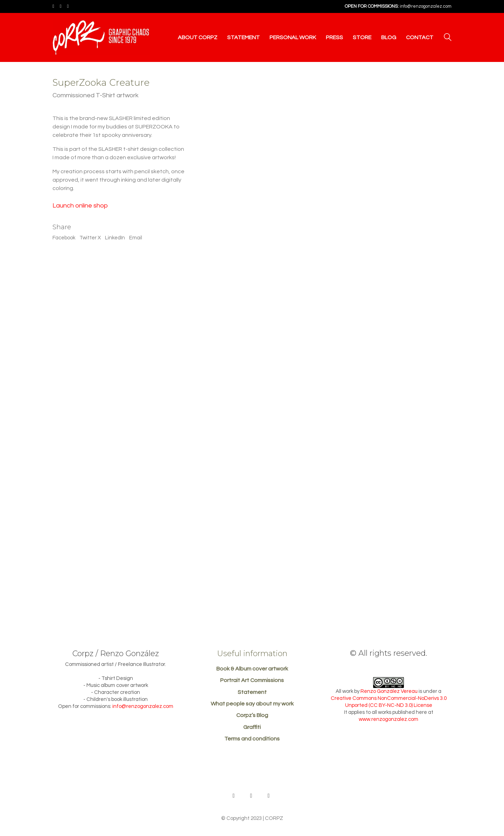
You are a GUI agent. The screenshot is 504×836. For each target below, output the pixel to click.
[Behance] (234, 796)
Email (136, 238)
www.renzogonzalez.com (388, 719)
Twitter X (90, 238)
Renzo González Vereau (389, 691)
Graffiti (252, 727)
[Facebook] (251, 796)
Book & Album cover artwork (252, 669)
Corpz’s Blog (252, 715)
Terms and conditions (252, 739)
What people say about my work (252, 704)
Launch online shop (80, 206)
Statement (252, 692)
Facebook (64, 238)
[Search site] (448, 38)
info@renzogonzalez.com (426, 6)
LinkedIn (115, 238)
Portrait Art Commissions (252, 680)
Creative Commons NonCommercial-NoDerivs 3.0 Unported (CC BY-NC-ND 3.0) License (389, 702)
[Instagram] (269, 796)
